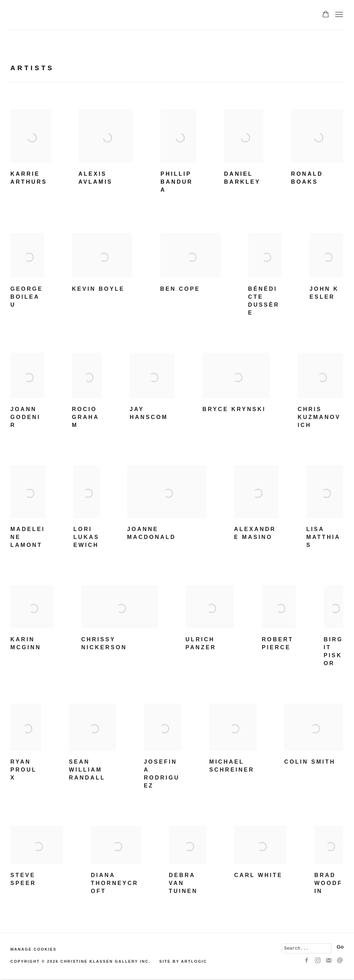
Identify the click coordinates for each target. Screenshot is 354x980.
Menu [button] (338, 15)
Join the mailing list (329, 961)
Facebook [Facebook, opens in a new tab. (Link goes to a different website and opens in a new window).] (307, 961)
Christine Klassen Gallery (86, 15)
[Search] (307, 948)
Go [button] (340, 947)
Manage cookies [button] (33, 949)
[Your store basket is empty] (326, 15)
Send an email (340, 961)
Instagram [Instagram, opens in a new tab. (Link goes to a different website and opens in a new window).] (318, 961)
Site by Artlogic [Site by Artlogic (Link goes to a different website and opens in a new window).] (183, 961)
